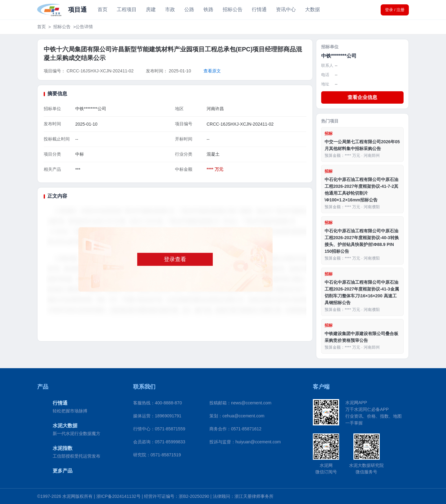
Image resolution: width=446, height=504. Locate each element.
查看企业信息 (362, 97)
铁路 (208, 9)
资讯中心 (286, 9)
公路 (189, 9)
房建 (151, 9)
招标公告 (233, 9)
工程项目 (127, 9)
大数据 (313, 9)
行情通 (259, 9)
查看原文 (212, 71)
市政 (170, 9)
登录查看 (175, 259)
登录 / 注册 (395, 10)
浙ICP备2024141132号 (118, 496)
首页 (103, 9)
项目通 (77, 10)
